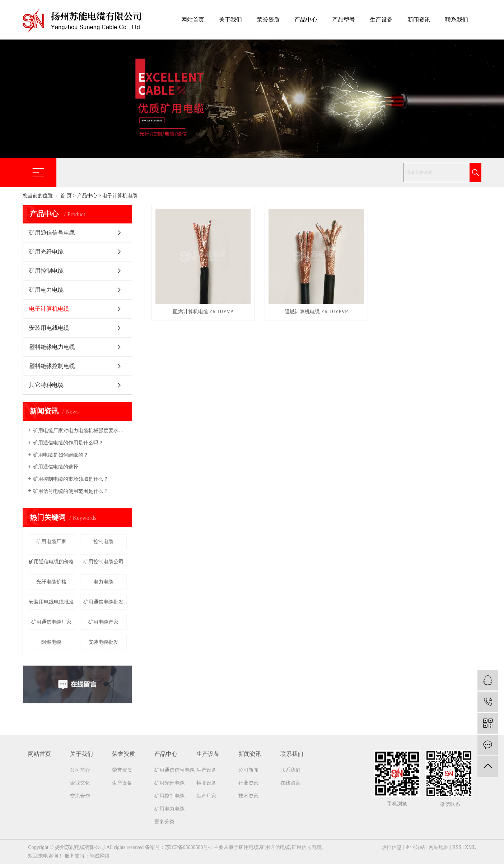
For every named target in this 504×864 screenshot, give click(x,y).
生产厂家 (206, 796)
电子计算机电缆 (120, 196)
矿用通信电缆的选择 (56, 467)
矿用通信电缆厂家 (51, 622)
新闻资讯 (419, 20)
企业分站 (415, 847)
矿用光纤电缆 (46, 252)
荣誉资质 (268, 20)
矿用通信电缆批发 (103, 602)
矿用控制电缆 (46, 271)
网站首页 (193, 20)
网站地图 (439, 847)
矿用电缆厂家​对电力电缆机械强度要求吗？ (80, 431)
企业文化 (80, 783)
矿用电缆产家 (103, 622)
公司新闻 (248, 770)
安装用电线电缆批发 (51, 602)
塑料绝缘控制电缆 (52, 366)
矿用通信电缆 (275, 847)
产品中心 (306, 20)
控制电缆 (103, 542)
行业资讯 (248, 783)
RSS (457, 847)
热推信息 (392, 847)
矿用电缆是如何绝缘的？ (61, 455)
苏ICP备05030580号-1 (189, 847)
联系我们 (457, 20)
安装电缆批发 (103, 642)
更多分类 (164, 822)
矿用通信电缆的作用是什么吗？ (68, 443)
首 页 (66, 196)
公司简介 (80, 770)
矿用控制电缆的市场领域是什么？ (71, 479)
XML (470, 847)
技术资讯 (248, 796)
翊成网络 (100, 856)
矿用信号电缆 (307, 847)
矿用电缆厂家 (51, 542)
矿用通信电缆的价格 (51, 562)
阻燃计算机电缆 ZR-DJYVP (203, 312)
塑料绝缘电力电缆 (52, 347)
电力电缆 (103, 582)
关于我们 (230, 20)
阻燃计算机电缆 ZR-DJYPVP (316, 312)
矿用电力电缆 (46, 290)
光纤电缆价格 (51, 582)
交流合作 (80, 796)
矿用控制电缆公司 (103, 562)
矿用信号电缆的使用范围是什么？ (71, 491)
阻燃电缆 (51, 642)
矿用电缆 (249, 847)
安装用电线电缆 (49, 328)
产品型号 (344, 20)
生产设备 (381, 20)
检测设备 (206, 783)
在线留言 (290, 783)
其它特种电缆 (46, 385)
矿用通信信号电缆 (52, 233)
